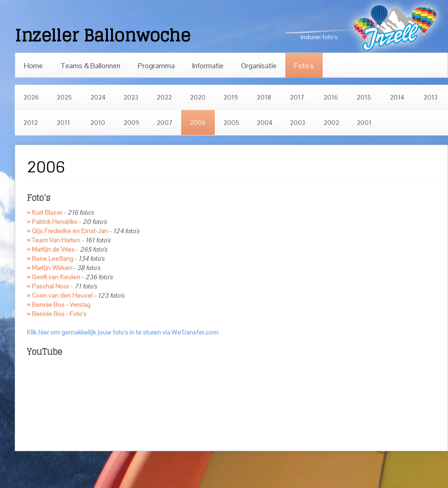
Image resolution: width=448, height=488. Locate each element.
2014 (397, 97)
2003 (298, 123)
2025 (64, 97)
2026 (31, 97)
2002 (331, 123)
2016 (331, 97)
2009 (131, 123)
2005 (231, 123)
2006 (198, 123)
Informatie (208, 66)
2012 (31, 123)
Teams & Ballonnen (90, 66)
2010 (98, 123)
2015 (364, 97)
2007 (165, 123)
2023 (131, 97)
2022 (164, 97)
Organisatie (259, 66)
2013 (430, 97)
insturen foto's (319, 37)
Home (33, 66)
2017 (297, 97)
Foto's (304, 66)
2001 (364, 123)
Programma (156, 66)
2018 (264, 97)
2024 (98, 97)
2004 (265, 123)
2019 (231, 97)
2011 (63, 123)
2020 (198, 97)
